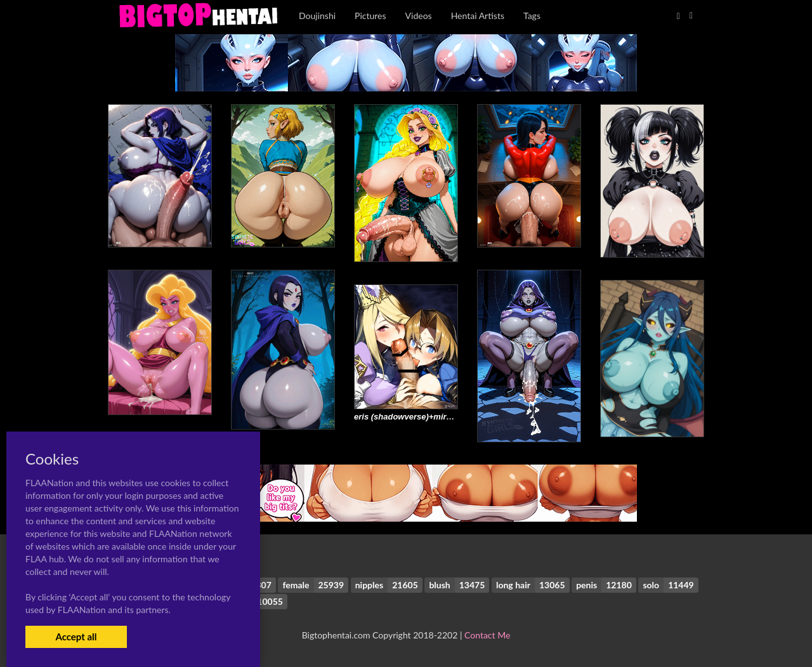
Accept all (76, 637)
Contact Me (487, 635)
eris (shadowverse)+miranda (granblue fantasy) (447, 417)
